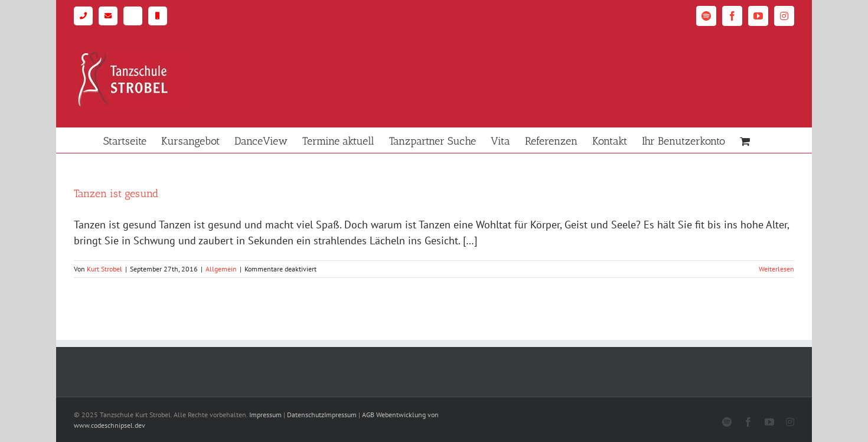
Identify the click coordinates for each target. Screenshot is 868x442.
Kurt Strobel (105, 269)
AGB (368, 415)
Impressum (265, 415)
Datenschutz (306, 415)
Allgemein (221, 269)
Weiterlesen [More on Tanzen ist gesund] (776, 269)
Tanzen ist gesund (116, 194)
